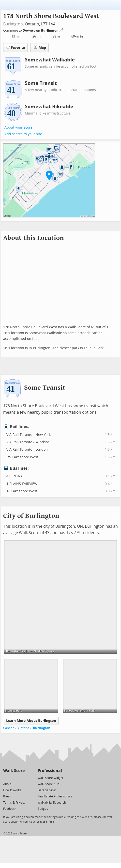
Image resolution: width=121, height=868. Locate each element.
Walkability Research (52, 803)
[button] (49, 175)
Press (7, 796)
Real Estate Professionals (55, 796)
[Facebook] (14, 778)
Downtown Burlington (41, 30)
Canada (9, 728)
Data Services (47, 790)
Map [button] (39, 48)
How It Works (12, 790)
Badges (43, 809)
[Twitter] (6, 778)
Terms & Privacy (14, 803)
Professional (50, 771)
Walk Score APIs (49, 784)
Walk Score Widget (50, 778)
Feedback (10, 809)
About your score (18, 127)
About (7, 784)
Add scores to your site (23, 134)
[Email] (21, 778)
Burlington (13, 24)
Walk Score (14, 771)
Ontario (24, 728)
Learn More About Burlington (31, 721)
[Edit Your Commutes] (62, 30)
